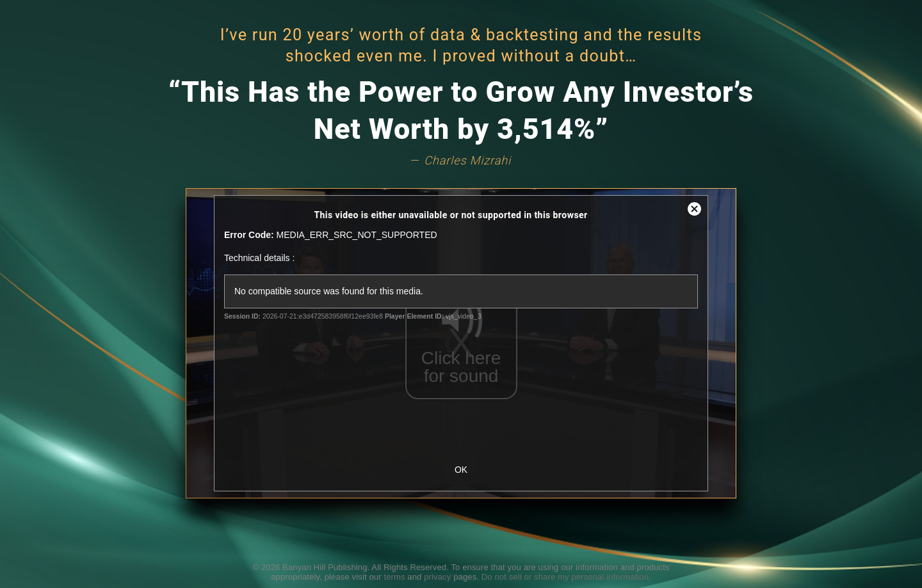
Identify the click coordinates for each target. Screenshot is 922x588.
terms (394, 577)
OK (461, 470)
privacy (437, 577)
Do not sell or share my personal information (565, 577)
